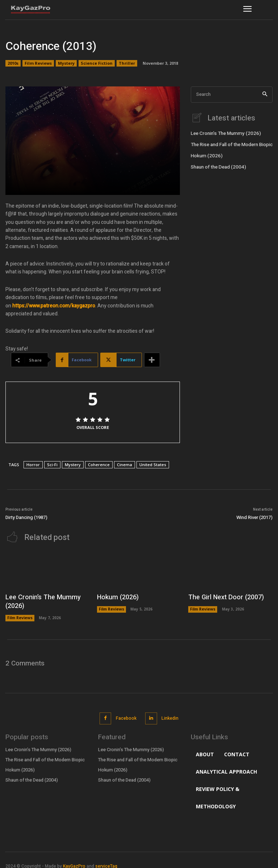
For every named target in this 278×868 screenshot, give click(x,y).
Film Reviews (38, 63)
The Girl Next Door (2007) (222, 596)
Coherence (99, 465)
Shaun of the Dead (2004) (217, 165)
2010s (13, 63)
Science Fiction (97, 63)
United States (153, 465)
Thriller (127, 63)
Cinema (125, 465)
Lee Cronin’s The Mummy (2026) (223, 133)
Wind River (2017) (254, 517)
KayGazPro (74, 861)
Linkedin (169, 714)
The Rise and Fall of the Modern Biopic (230, 143)
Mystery (66, 63)
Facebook (126, 714)
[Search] (265, 95)
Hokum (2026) (205, 154)
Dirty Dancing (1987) (26, 517)
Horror (33, 465)
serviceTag (106, 861)
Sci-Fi (52, 465)
